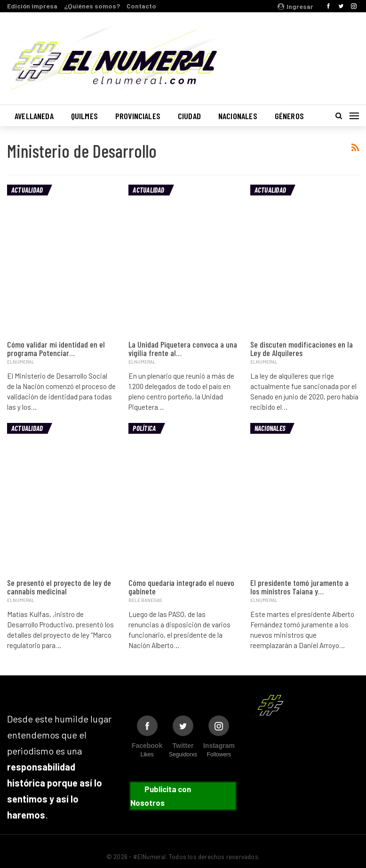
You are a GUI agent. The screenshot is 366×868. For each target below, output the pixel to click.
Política (144, 428)
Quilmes (84, 116)
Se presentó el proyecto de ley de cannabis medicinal (59, 587)
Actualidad (27, 190)
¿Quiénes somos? (92, 6)
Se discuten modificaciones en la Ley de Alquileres (302, 349)
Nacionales (238, 116)
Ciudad (189, 116)
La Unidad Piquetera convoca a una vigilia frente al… (183, 349)
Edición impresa (32, 6)
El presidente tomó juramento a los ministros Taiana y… (299, 587)
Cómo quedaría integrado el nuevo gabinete (181, 587)
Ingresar (295, 6)
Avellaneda (34, 116)
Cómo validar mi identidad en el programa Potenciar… (56, 349)
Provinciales (138, 116)
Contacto (141, 6)
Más (281, 116)
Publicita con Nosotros (161, 796)
